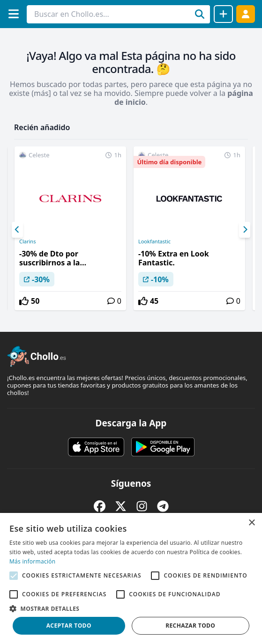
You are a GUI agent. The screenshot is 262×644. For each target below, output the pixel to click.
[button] (131, 608)
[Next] (245, 230)
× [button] (251, 523)
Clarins (27, 241)
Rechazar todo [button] (190, 626)
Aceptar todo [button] (69, 626)
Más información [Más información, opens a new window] (32, 561)
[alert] (131, 578)
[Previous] (17, 230)
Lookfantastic (154, 241)
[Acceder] (246, 14)
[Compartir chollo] (223, 14)
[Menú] (13, 14)
